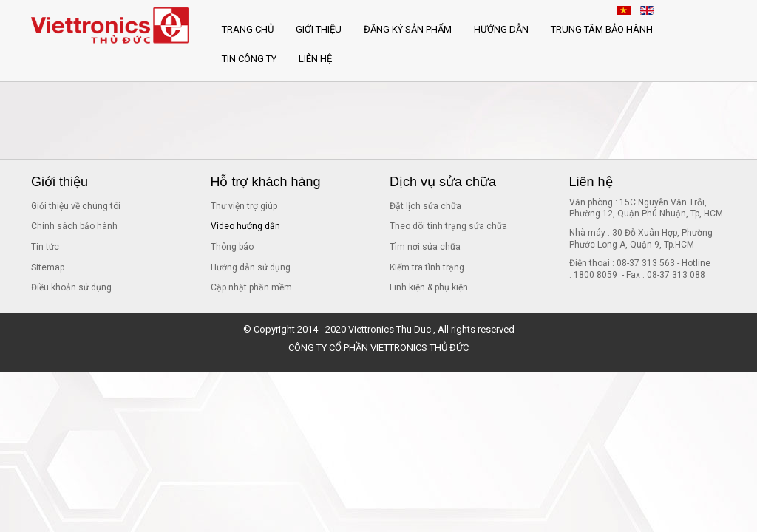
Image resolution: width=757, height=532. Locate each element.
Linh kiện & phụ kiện (429, 287)
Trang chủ (248, 29)
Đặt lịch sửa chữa (425, 206)
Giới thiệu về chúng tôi (76, 206)
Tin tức (45, 247)
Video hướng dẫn (245, 226)
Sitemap (48, 267)
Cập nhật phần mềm (251, 287)
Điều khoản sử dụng (71, 287)
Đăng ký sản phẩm (408, 29)
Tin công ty (249, 59)
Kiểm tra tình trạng (427, 267)
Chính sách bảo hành (74, 226)
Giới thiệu (319, 29)
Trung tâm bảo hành (602, 29)
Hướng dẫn (501, 29)
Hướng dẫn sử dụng (251, 267)
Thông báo (232, 247)
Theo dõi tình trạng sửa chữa (448, 226)
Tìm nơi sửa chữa (425, 247)
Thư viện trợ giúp (244, 206)
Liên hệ (315, 59)
